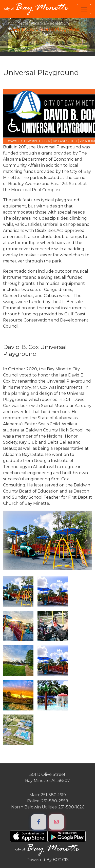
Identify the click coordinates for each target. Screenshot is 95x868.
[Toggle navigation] (84, 9)
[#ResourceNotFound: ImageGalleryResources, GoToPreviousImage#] (4, 35)
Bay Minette (16, 23)
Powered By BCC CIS (48, 860)
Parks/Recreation (51, 23)
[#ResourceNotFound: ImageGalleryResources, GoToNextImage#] (91, 35)
